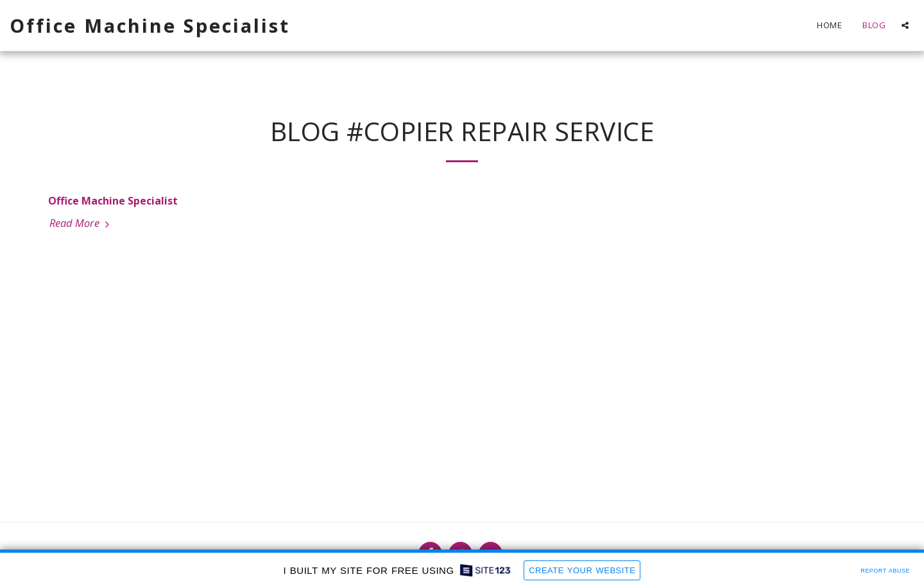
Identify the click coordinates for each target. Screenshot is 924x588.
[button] (905, 25)
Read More (81, 223)
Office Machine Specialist (113, 201)
